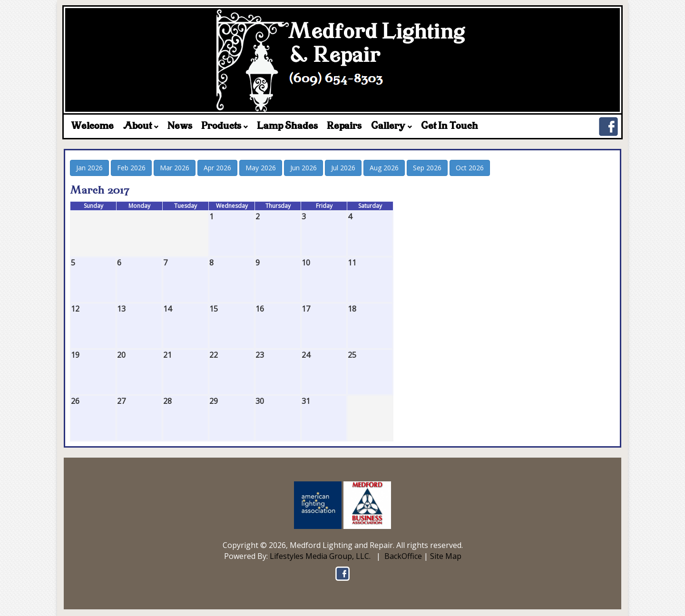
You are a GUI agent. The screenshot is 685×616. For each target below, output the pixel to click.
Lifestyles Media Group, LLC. (320, 556)
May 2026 (261, 168)
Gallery (391, 127)
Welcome (92, 127)
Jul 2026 (343, 168)
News (180, 127)
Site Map (446, 556)
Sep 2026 (427, 168)
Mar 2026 (175, 168)
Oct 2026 (470, 168)
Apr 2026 (217, 168)
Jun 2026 (303, 168)
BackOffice (403, 556)
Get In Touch (450, 127)
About (141, 127)
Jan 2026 (89, 168)
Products (225, 127)
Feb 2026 (131, 168)
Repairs (344, 127)
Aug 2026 (384, 168)
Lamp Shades (287, 127)
